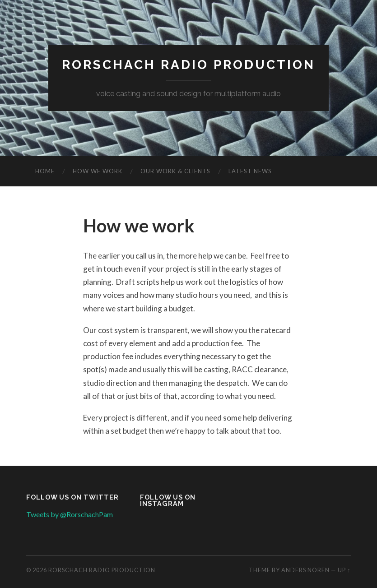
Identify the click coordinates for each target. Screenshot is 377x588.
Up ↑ (344, 570)
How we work (98, 171)
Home (45, 171)
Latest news (250, 171)
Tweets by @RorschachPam (70, 514)
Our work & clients (175, 171)
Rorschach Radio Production (188, 65)
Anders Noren (305, 570)
